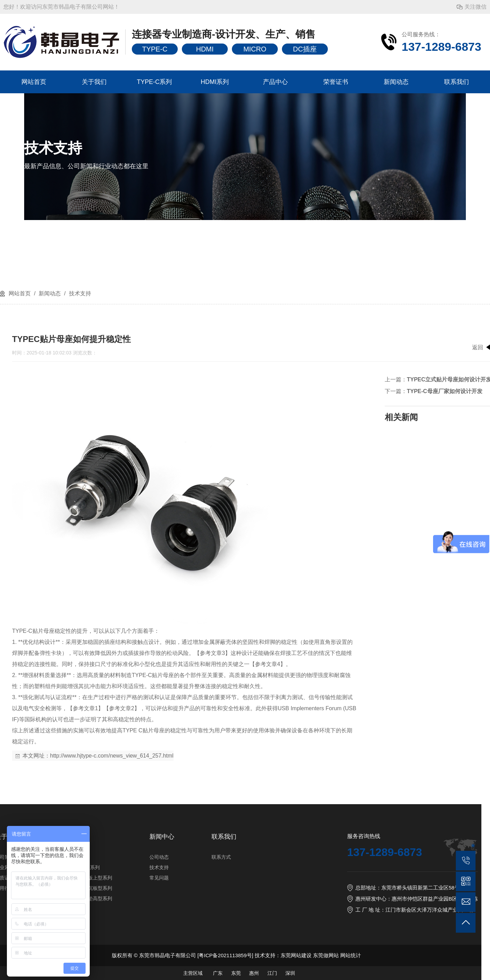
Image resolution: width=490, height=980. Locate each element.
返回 (241, 347)
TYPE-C (155, 49)
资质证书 (241, 878)
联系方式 (458, 857)
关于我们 (94, 82)
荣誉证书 (336, 82)
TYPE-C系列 (154, 82)
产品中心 (275, 82)
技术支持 (79, 293)
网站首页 (34, 82)
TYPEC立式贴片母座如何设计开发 (212, 379)
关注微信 (476, 7)
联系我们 (457, 82)
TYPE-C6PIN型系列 (315, 867)
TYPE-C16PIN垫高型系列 (321, 898)
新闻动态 (396, 82)
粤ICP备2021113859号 (462, 955)
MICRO (255, 49)
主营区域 (429, 973)
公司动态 (396, 857)
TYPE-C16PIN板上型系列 (321, 878)
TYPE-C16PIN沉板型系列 (321, 888)
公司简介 (241, 857)
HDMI (205, 49)
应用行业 (241, 888)
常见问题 (396, 878)
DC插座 (305, 49)
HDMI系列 (215, 82)
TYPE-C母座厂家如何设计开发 (208, 391)
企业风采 (241, 867)
